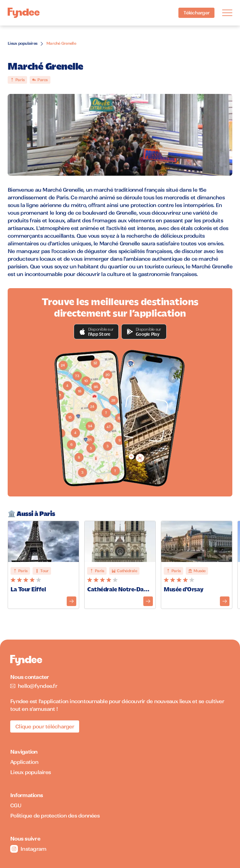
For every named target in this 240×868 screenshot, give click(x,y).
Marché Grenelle (61, 43)
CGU (16, 805)
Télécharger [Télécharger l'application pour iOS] (196, 13)
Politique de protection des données (55, 816)
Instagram (28, 849)
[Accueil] (24, 13)
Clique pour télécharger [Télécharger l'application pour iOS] (45, 726)
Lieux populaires (22, 43)
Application (24, 762)
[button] (96, 332)
